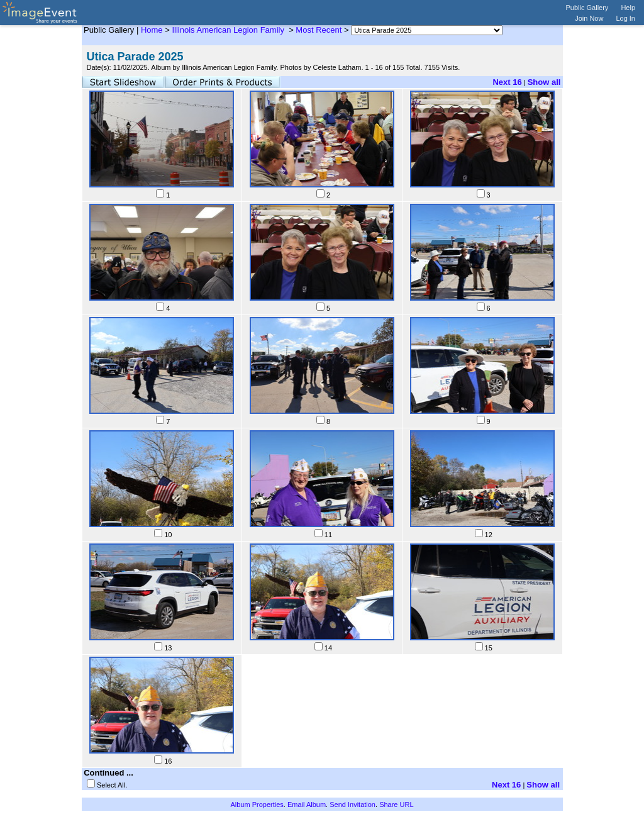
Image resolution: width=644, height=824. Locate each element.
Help (628, 8)
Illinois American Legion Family (229, 30)
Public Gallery (587, 8)
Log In (625, 18)
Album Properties (257, 805)
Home (152, 30)
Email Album (307, 805)
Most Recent (319, 30)
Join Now (589, 18)
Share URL (396, 805)
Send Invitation (353, 805)
